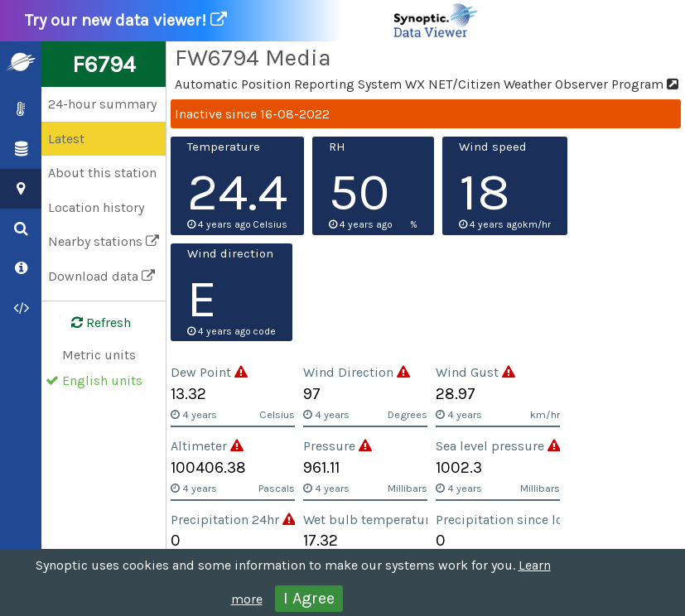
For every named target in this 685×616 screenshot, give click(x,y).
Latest (66, 139)
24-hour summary (102, 104)
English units (102, 380)
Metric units (99, 355)
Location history (96, 207)
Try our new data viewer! (252, 21)
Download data (101, 276)
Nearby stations (104, 241)
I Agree (309, 598)
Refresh (91, 323)
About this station (102, 173)
